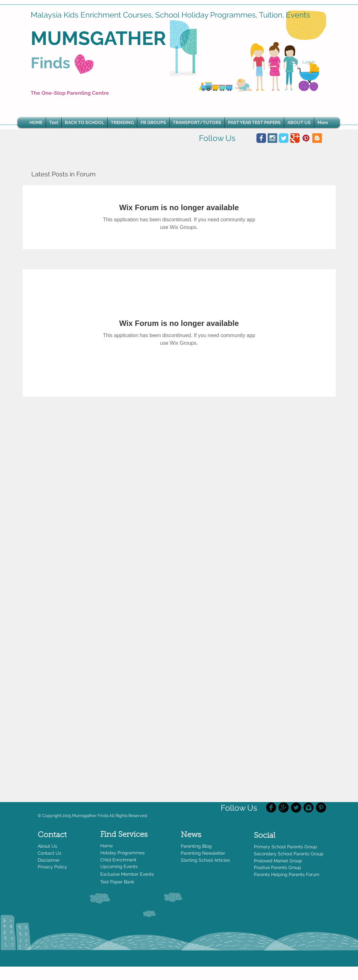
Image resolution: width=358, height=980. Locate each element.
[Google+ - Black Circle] (284, 807)
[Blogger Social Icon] (317, 138)
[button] (122, 123)
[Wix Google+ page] (295, 138)
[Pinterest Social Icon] (306, 138)
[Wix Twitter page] (284, 138)
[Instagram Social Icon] (272, 138)
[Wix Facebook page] (261, 138)
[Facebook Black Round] (271, 807)
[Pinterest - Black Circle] (321, 807)
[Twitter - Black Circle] (296, 807)
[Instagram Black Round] (308, 807)
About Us (47, 846)
